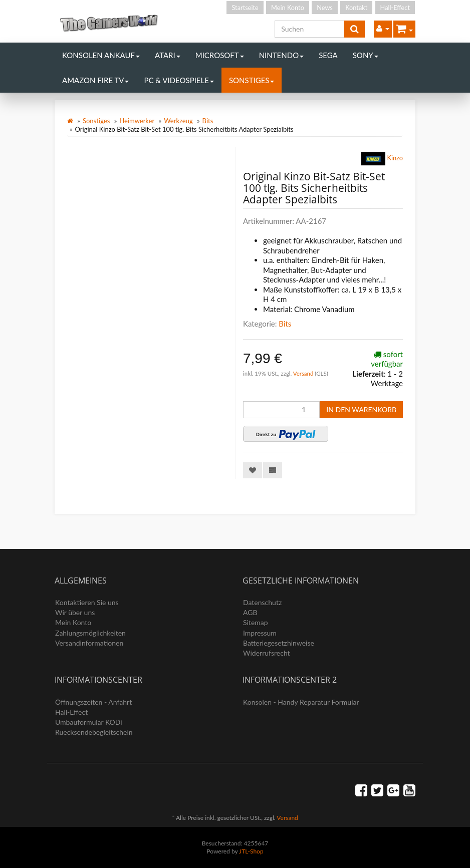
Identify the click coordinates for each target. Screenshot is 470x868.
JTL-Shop (251, 851)
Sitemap (256, 622)
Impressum (260, 633)
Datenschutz (262, 602)
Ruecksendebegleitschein (94, 732)
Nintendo (282, 55)
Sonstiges (252, 80)
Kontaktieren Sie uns (87, 602)
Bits (208, 121)
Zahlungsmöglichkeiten (90, 633)
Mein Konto (288, 8)
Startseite (245, 8)
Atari (168, 55)
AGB (250, 612)
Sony (366, 55)
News (325, 8)
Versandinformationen (89, 643)
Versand (304, 373)
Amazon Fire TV (95, 80)
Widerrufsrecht (267, 653)
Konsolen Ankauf (101, 55)
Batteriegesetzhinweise (279, 643)
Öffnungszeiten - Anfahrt (93, 702)
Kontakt (356, 8)
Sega (328, 55)
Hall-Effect (395, 8)
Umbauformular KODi (89, 722)
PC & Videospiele (179, 80)
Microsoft (220, 55)
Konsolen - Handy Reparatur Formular (301, 702)
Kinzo (382, 159)
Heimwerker (137, 121)
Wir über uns (75, 612)
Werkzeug (178, 121)
